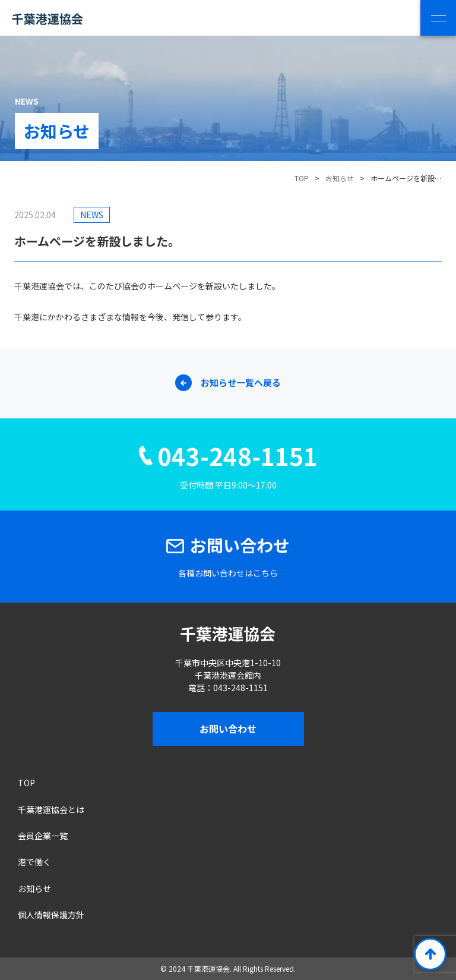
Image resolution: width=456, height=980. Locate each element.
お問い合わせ (228, 729)
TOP (26, 783)
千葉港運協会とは (51, 809)
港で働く (34, 862)
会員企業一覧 (43, 836)
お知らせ (340, 178)
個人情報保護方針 (51, 915)
